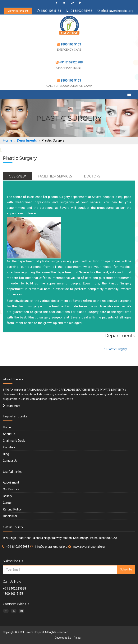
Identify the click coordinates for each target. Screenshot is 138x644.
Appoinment (11, 482)
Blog (6, 454)
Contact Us (10, 461)
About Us (9, 434)
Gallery (7, 496)
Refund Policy (12, 509)
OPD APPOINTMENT (69, 68)
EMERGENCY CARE (69, 50)
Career (7, 503)
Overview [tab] (17, 176)
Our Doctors (11, 489)
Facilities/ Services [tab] (55, 176)
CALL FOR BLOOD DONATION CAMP (69, 86)
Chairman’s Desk (14, 441)
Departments (27, 140)
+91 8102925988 (80, 11)
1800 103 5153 (51, 11)
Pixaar (78, 638)
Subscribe (126, 569)
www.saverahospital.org (89, 547)
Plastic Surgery (116, 349)
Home (8, 140)
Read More (12, 406)
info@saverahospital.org (117, 11)
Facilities (9, 447)
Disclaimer (10, 516)
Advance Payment (18, 11)
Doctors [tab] (92, 176)
